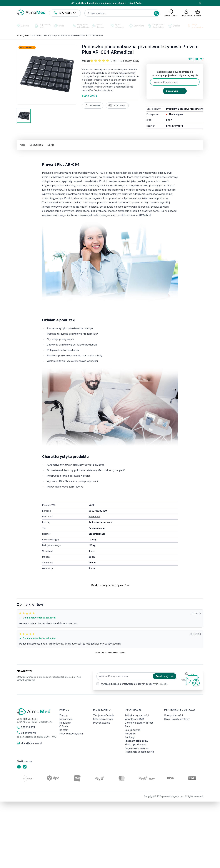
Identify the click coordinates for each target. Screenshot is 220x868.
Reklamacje (66, 719)
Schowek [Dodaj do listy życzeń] (93, 106)
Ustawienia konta (103, 719)
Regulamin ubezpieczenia (139, 752)
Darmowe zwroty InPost (139, 723)
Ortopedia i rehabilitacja (81, 26)
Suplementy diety (43, 26)
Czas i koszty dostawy (177, 719)
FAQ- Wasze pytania (71, 734)
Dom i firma (137, 26)
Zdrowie (23, 26)
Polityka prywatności (137, 715)
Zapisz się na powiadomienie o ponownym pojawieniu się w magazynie (175, 74)
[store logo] (31, 12)
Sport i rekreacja (117, 26)
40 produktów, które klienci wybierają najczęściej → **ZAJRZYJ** (107, 3)
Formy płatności (173, 715)
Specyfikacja (36, 145)
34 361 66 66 (27, 733)
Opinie (51, 145)
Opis (23, 145)
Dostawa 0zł (27, 47)
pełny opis (90, 96)
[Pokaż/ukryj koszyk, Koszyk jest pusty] (198, 13)
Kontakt (64, 730)
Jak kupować (132, 730)
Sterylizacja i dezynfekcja (156, 26)
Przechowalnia (102, 723)
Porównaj (117, 106)
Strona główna (23, 35)
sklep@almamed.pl (29, 743)
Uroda (59, 26)
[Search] (156, 13)
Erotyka (174, 26)
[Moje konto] (186, 13)
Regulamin (65, 723)
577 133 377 (65, 13)
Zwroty (63, 715)
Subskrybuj (175, 91)
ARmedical (94, 517)
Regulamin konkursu (137, 748)
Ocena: (86, 61)
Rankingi (130, 737)
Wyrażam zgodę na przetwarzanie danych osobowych (129, 684)
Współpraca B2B (134, 719)
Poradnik (130, 734)
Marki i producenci (135, 744)
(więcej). (164, 684)
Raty (127, 726)
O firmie (64, 726)
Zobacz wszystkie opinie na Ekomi (110, 653)
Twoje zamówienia (104, 715)
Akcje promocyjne (195, 26)
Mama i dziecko (98, 26)
